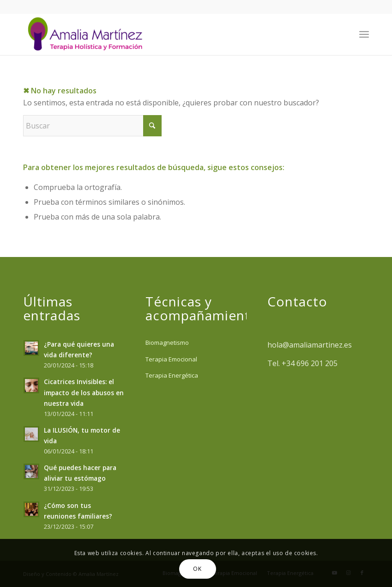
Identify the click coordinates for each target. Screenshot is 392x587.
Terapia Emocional (171, 359)
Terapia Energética (172, 375)
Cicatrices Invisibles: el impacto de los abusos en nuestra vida (84, 392)
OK (197, 569)
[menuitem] (364, 34)
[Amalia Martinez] (87, 34)
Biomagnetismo (167, 342)
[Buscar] (92, 126)
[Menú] (364, 34)
